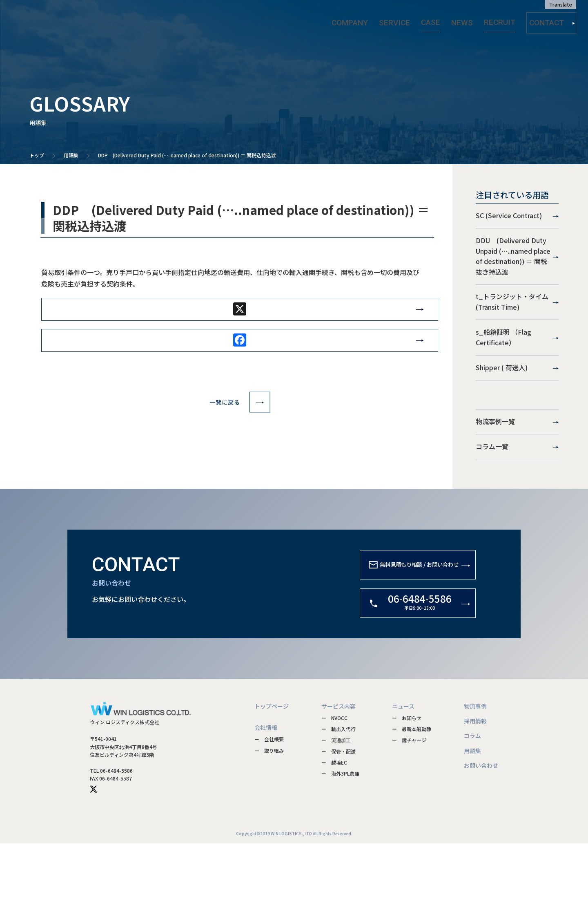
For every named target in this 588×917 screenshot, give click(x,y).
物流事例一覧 (517, 479)
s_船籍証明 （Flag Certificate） (517, 374)
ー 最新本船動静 (412, 802)
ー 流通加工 (336, 813)
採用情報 (475, 794)
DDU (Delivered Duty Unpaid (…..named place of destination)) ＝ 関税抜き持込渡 (517, 272)
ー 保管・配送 (339, 824)
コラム (472, 809)
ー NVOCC (334, 791)
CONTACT (552, 20)
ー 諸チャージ (409, 813)
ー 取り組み (269, 824)
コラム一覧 (517, 514)
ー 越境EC (334, 835)
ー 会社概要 (269, 812)
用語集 (71, 155)
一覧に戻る (240, 413)
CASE (439, 20)
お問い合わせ (481, 839)
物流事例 (475, 779)
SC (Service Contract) (517, 221)
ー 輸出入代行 (339, 802)
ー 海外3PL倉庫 (340, 847)
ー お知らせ (407, 791)
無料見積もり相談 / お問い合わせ (403, 644)
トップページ (272, 779)
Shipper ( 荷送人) (517, 415)
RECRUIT (495, 20)
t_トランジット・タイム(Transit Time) (517, 328)
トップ (37, 155)
